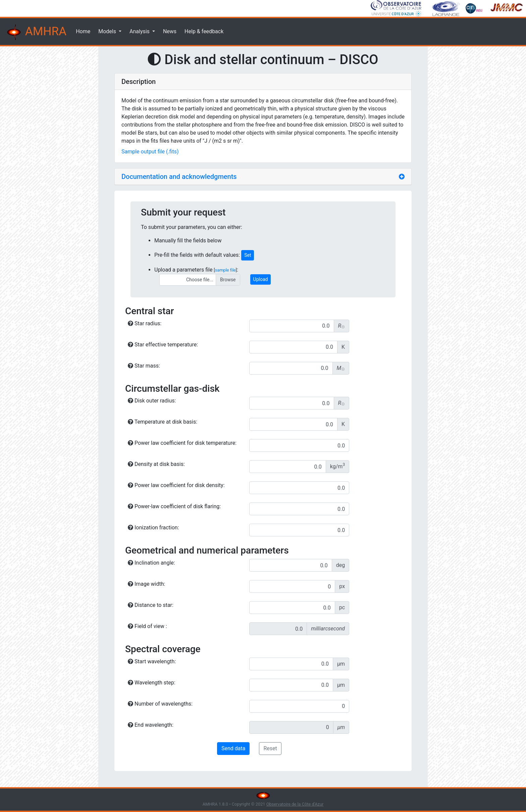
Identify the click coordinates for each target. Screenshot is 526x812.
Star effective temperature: (163, 345)
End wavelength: (151, 725)
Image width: (146, 584)
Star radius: (145, 323)
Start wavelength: (152, 661)
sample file (225, 270)
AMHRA (36, 32)
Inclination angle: (151, 563)
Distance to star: (151, 605)
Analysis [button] (140, 31)
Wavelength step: (152, 683)
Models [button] (108, 31)
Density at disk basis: (156, 464)
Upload (261, 279)
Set (248, 255)
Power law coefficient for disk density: (176, 485)
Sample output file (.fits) (150, 152)
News (170, 31)
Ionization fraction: (153, 528)
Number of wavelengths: (160, 704)
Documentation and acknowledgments (179, 177)
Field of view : (147, 626)
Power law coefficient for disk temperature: (182, 443)
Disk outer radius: (152, 401)
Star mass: (144, 366)
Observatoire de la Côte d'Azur (295, 804)
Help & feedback (204, 31)
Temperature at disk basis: (163, 422)
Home (83, 31)
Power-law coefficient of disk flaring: (174, 506)
